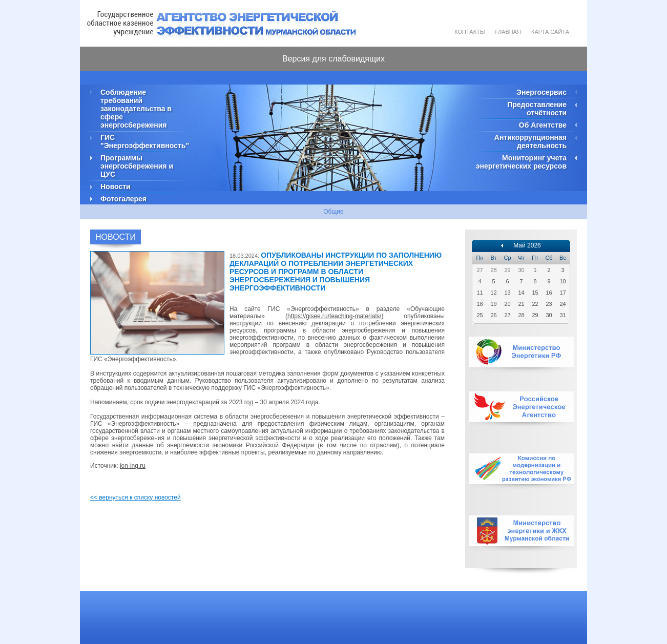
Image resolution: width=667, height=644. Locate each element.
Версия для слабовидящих (333, 59)
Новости (116, 186)
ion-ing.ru (133, 466)
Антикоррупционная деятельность (530, 141)
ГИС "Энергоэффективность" (144, 141)
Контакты (470, 32)
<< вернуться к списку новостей (136, 497)
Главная (508, 32)
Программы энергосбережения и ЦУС (137, 166)
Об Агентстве (543, 125)
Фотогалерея (123, 199)
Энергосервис (541, 92)
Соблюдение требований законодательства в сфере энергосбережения (136, 109)
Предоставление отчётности (537, 109)
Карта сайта (550, 32)
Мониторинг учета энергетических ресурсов (521, 162)
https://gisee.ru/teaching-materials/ (334, 316)
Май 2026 (527, 245)
